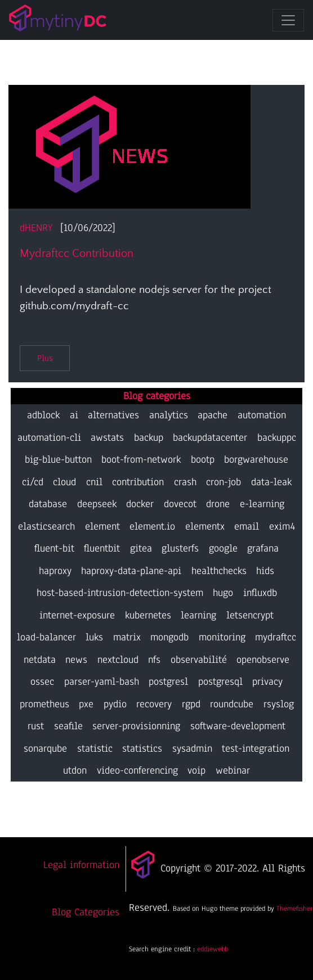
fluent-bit (54, 548)
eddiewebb (213, 949)
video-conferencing (137, 770)
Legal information (81, 865)
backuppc (277, 437)
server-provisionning (136, 726)
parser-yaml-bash (102, 681)
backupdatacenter (210, 437)
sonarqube (45, 748)
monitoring (222, 637)
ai (74, 415)
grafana (263, 548)
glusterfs (180, 548)
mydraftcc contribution (77, 254)
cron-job (223, 482)
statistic (95, 748)
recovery (154, 704)
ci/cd (33, 482)
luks (94, 637)
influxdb (260, 593)
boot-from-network (141, 459)
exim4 (282, 526)
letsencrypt (250, 615)
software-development (238, 726)
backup (149, 437)
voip (196, 770)
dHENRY (36, 228)
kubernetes (148, 615)
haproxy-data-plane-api (131, 571)
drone (218, 504)
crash (185, 482)
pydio (115, 704)
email (247, 526)
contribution (138, 482)
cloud (64, 482)
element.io (152, 526)
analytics (169, 415)
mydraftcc (276, 637)
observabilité (199, 660)
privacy (267, 681)
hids (265, 571)
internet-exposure (77, 615)
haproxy (55, 571)
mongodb (169, 637)
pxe (86, 704)
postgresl (168, 681)
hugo (223, 593)
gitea (141, 548)
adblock (43, 415)
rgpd (191, 704)
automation (262, 415)
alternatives (113, 415)
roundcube (232, 704)
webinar (233, 770)
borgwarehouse (256, 459)
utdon (75, 770)
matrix (127, 637)
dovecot (180, 504)
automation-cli (49, 437)
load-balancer (46, 637)
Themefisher (294, 908)
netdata (40, 660)
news (76, 660)
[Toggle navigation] (288, 20)
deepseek (97, 504)
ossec (42, 681)
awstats (107, 437)
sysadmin (192, 748)
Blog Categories (86, 912)
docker (140, 504)
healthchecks (219, 571)
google (223, 548)
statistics (142, 748)
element (102, 526)
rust (36, 726)
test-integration (256, 748)
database (48, 504)
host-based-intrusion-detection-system (120, 593)
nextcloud (118, 660)
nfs (154, 660)
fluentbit (102, 548)
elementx (205, 526)
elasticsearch (46, 526)
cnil (94, 482)
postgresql (220, 681)
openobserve (263, 660)
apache (213, 415)
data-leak (271, 482)
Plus (45, 358)
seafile (68, 726)
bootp (203, 459)
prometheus (44, 704)
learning (198, 615)
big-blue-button (58, 459)
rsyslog (279, 704)
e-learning (262, 504)
